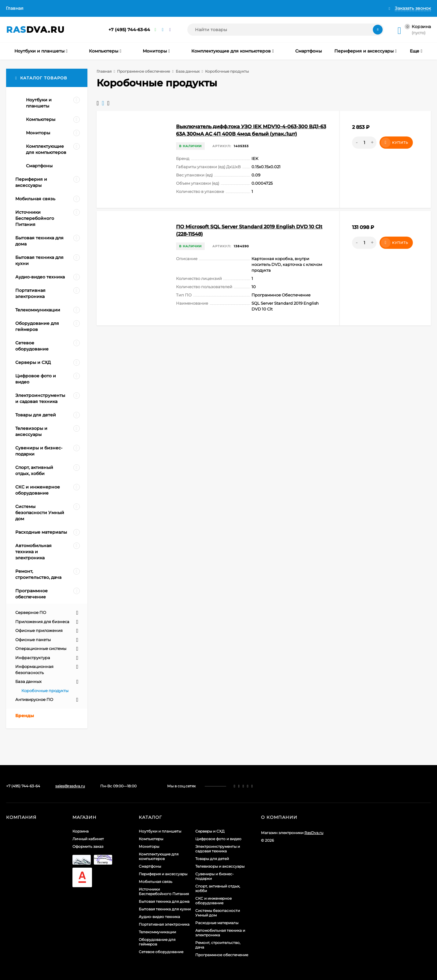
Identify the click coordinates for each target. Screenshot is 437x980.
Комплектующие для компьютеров (159, 856)
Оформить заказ (88, 846)
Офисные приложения (39, 630)
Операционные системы (41, 648)
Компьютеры (151, 839)
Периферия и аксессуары (163, 874)
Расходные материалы (217, 923)
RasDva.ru (314, 833)
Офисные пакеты (33, 640)
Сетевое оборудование (161, 952)
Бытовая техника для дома (164, 901)
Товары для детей (212, 859)
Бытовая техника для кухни (165, 909)
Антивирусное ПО (34, 699)
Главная (15, 8)
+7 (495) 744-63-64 (129, 30)
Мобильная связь (156, 882)
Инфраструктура (33, 658)
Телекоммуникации (157, 932)
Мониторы (149, 846)
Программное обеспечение (143, 71)
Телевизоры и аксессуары (220, 866)
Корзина (81, 831)
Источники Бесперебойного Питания (164, 891)
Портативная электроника (164, 924)
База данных (188, 71)
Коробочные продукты (45, 691)
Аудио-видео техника (159, 917)
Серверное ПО (31, 612)
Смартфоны (150, 866)
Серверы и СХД (210, 831)
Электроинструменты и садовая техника (218, 849)
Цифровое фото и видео (218, 839)
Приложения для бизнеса (42, 622)
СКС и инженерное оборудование (213, 901)
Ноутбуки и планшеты (160, 831)
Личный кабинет (88, 839)
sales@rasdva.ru (70, 786)
